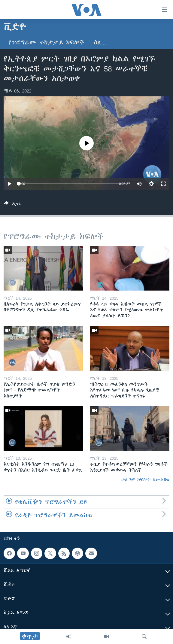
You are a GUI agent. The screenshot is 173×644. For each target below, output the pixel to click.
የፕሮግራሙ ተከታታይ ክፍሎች (46, 42)
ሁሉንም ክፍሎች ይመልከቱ (145, 479)
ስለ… (100, 42)
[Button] (13, 205)
